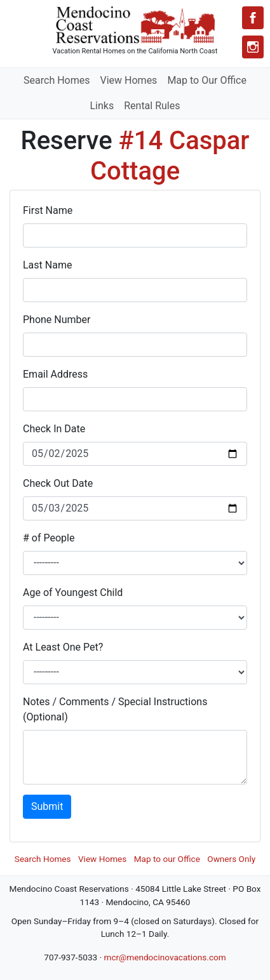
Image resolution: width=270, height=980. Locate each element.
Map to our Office (167, 859)
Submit (47, 806)
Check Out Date (58, 483)
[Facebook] (253, 18)
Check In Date (54, 429)
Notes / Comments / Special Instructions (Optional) (115, 709)
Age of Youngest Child (73, 593)
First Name (48, 210)
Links (102, 106)
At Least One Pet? (63, 647)
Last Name (47, 265)
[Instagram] (253, 47)
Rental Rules (152, 106)
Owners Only (231, 859)
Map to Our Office (207, 80)
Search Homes (57, 80)
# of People (49, 538)
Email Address (55, 374)
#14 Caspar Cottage (170, 156)
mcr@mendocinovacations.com (165, 957)
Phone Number (57, 320)
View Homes (129, 80)
